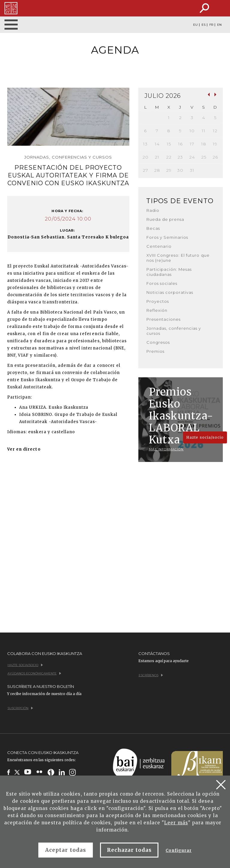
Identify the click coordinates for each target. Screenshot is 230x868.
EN (219, 25)
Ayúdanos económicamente (34, 673)
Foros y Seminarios (167, 237)
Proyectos (158, 301)
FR (211, 25)
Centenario (159, 246)
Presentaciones (164, 319)
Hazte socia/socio (205, 437)
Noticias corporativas (170, 292)
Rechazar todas (129, 850)
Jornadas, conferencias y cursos (174, 331)
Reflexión (157, 310)
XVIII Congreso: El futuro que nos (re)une (178, 258)
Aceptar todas (66, 850)
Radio (153, 210)
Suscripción (20, 708)
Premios (155, 351)
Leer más (176, 823)
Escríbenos (151, 675)
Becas (153, 228)
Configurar (178, 850)
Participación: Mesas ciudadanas (169, 272)
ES (203, 25)
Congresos (158, 342)
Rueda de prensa (165, 219)
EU (195, 25)
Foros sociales (162, 283)
